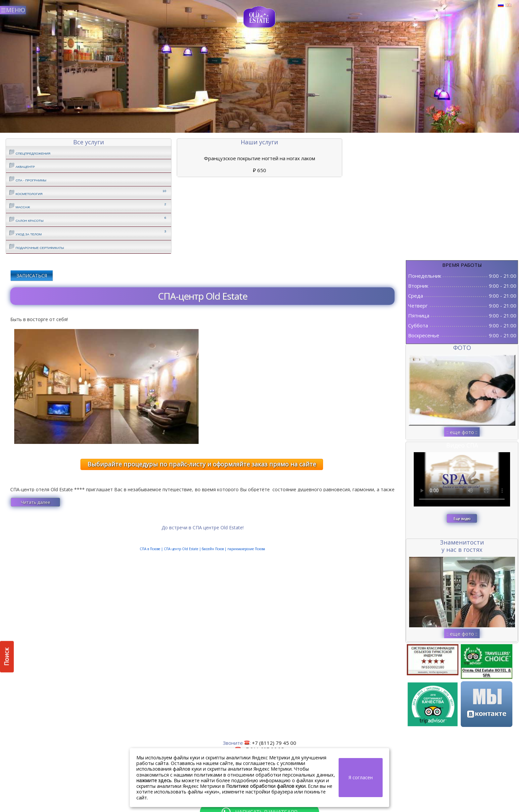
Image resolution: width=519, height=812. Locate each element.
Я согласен (361, 777)
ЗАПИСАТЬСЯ (32, 276)
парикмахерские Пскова (246, 549)
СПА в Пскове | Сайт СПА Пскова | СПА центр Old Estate (260, 17)
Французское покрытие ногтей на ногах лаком (259, 158)
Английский (508, 5)
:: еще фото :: (462, 432)
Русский (501, 5)
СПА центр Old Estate (181, 549)
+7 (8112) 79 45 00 (274, 743)
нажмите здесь (154, 780)
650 (259, 170)
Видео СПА (462, 445)
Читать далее (36, 502)
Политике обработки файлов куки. (266, 786)
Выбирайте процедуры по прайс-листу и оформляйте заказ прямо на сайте (202, 464)
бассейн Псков (213, 549)
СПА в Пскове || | (202, 549)
